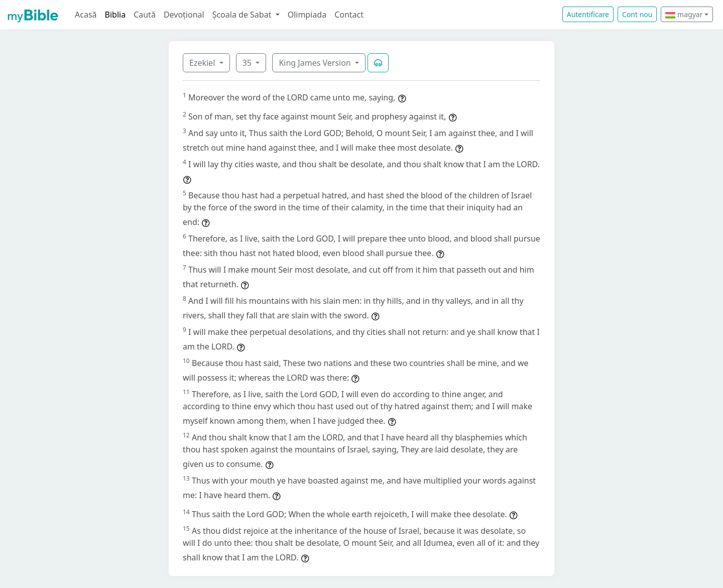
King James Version (316, 63)
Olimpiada (307, 15)
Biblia (115, 15)
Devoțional (184, 15)
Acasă (86, 15)
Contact (349, 15)
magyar (684, 14)
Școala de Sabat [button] (243, 15)
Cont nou (637, 14)
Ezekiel (203, 63)
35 (248, 63)
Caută (145, 15)
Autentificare (588, 14)
